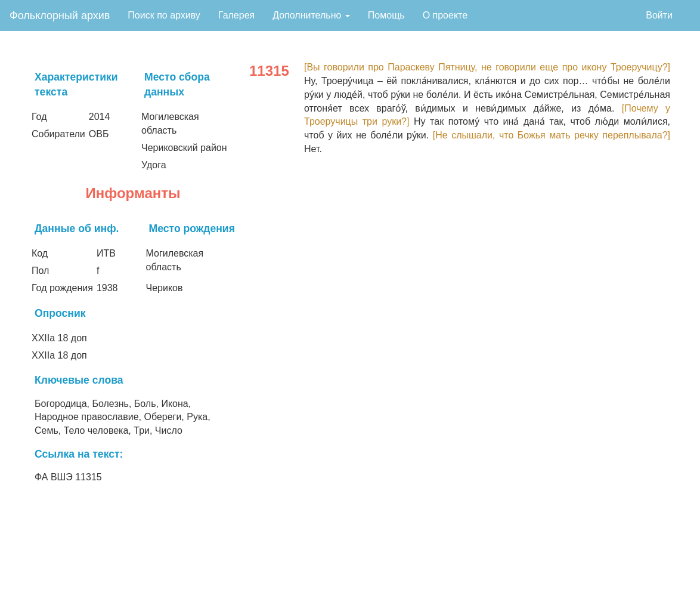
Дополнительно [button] (311, 15)
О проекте (445, 15)
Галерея (236, 15)
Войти (659, 15)
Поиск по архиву (164, 15)
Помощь (386, 15)
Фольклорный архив (60, 16)
